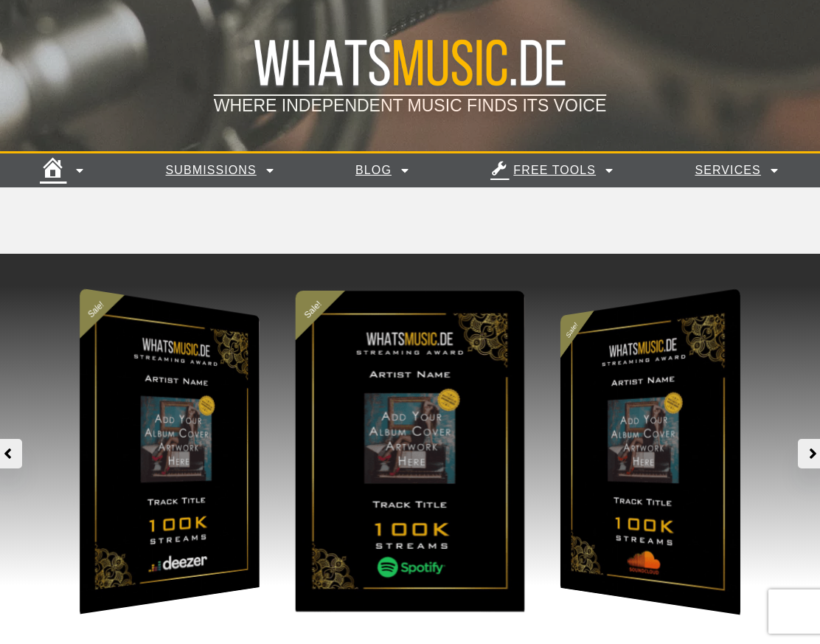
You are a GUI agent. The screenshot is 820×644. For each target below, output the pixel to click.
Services (738, 170)
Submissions (221, 170)
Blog (383, 170)
